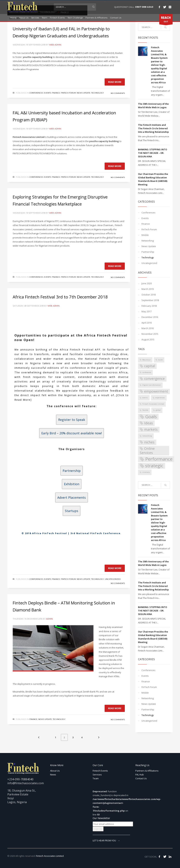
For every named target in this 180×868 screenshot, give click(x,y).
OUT (166, 20)
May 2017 (147, 311)
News (53, 775)
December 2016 (150, 317)
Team (44, 18)
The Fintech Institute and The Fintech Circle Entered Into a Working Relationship (153, 128)
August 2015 (148, 339)
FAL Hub (140, 775)
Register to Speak (72, 420)
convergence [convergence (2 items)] (154, 379)
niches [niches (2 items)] (149, 442)
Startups (72, 511)
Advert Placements (72, 497)
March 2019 (148, 289)
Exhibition (72, 484)
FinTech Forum (68, 93)
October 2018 (149, 295)
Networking (148, 241)
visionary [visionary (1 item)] (146, 472)
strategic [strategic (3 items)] (154, 466)
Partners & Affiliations (96, 18)
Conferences (36, 93)
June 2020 (147, 283)
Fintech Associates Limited (50, 856)
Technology (98, 93)
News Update (84, 93)
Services (35, 18)
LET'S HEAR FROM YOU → (106, 840)
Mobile (145, 235)
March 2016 (148, 328)
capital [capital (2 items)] (150, 366)
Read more (115, 82)
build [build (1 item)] (160, 360)
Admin (49, 619)
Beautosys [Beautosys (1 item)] (147, 360)
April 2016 (147, 323)
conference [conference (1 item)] (147, 372)
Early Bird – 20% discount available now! (72, 433)
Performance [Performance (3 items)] (159, 459)
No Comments (118, 93)
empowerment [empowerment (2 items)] (156, 391)
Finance (56, 93)
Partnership (72, 471)
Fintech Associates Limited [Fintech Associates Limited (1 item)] (153, 404)
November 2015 (150, 334)
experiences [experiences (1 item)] (160, 398)
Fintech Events (57, 18)
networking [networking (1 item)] (147, 436)
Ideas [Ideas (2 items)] (149, 423)
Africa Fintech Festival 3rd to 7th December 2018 (60, 297)
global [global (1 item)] (158, 410)
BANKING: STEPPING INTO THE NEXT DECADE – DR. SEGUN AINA (152, 153)
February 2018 (149, 306)
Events (47, 93)
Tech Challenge (75, 18)
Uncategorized (113, 579)
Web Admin (55, 45)
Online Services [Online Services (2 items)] (147, 451)
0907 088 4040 (144, 7)
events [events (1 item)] (145, 398)
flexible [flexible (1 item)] (145, 410)
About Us (24, 18)
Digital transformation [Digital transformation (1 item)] (152, 385)
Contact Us (116, 18)
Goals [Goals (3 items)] (151, 417)
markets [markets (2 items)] (151, 429)
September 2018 (150, 300)
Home (13, 18)
